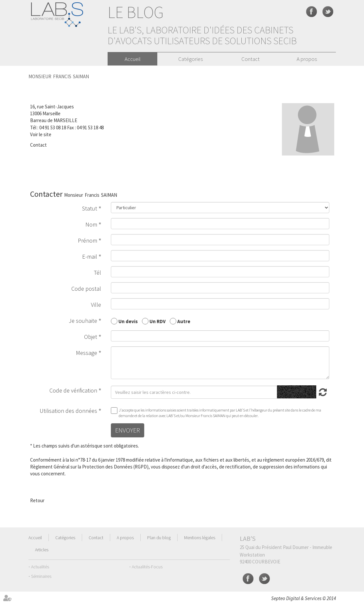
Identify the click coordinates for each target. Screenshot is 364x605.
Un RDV (157, 321)
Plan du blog (159, 538)
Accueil (133, 59)
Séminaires (41, 576)
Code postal (86, 289)
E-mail (90, 257)
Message (87, 353)
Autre (184, 321)
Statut (90, 208)
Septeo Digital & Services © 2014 (303, 598)
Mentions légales (200, 538)
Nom (91, 224)
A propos (307, 59)
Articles (42, 550)
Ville (96, 305)
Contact (251, 59)
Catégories (191, 59)
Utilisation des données (68, 411)
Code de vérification (73, 390)
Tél (97, 273)
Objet (91, 337)
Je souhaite (83, 321)
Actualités (40, 567)
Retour (37, 500)
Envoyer (128, 430)
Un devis (128, 321)
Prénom (87, 240)
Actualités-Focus (147, 567)
